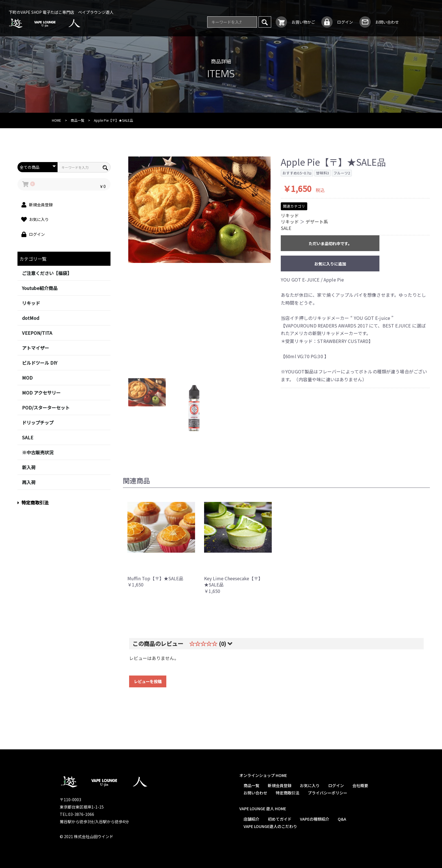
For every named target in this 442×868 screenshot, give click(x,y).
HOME (57, 120)
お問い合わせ (255, 793)
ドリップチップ (38, 422)
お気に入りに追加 (330, 264)
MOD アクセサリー (41, 393)
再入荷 (29, 482)
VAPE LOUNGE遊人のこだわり (270, 826)
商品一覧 (78, 120)
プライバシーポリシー (327, 793)
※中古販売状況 (38, 452)
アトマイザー (36, 348)
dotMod (31, 318)
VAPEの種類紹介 (314, 819)
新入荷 (29, 467)
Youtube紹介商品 (40, 288)
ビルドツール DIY (40, 363)
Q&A (342, 819)
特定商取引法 (33, 502)
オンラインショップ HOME (263, 775)
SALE (28, 437)
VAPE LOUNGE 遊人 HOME (262, 809)
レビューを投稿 (148, 681)
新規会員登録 (279, 785)
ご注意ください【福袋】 (47, 273)
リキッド (31, 303)
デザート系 (317, 222)
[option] (199, 210)
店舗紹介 (251, 819)
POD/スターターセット (46, 408)
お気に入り (310, 785)
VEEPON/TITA (37, 333)
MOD (27, 378)
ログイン (336, 785)
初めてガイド (279, 819)
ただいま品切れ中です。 (330, 243)
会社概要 (360, 785)
